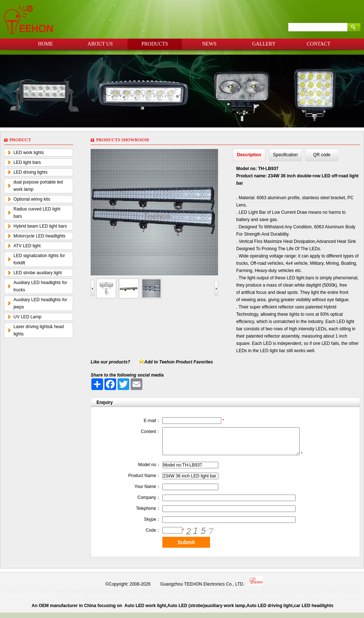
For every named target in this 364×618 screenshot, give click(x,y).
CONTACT (319, 44)
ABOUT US (100, 44)
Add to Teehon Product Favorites (179, 362)
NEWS (209, 44)
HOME (45, 44)
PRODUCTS (155, 44)
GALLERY (264, 44)
